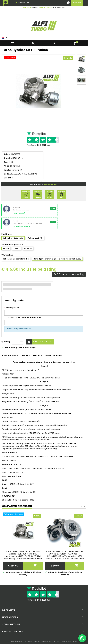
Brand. (7, 158)
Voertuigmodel (12, 308)
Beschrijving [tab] (10, 356)
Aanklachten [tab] (53, 356)
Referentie (9, 154)
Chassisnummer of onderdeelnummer (23, 317)
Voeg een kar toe (39, 342)
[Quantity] (16, 342)
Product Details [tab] (32, 356)
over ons (77, 3)
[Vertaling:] (5, 37)
